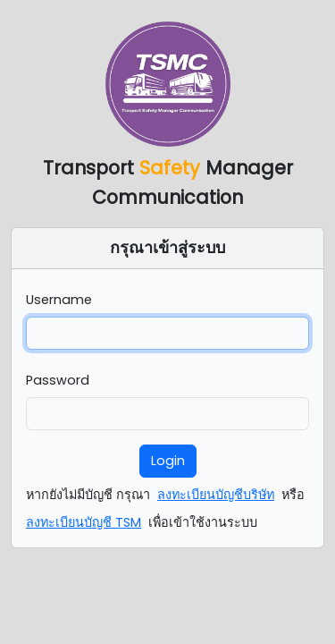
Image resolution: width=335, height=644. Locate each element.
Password (58, 380)
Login (168, 461)
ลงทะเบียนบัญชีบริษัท (216, 495)
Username (59, 300)
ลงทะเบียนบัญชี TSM (84, 522)
